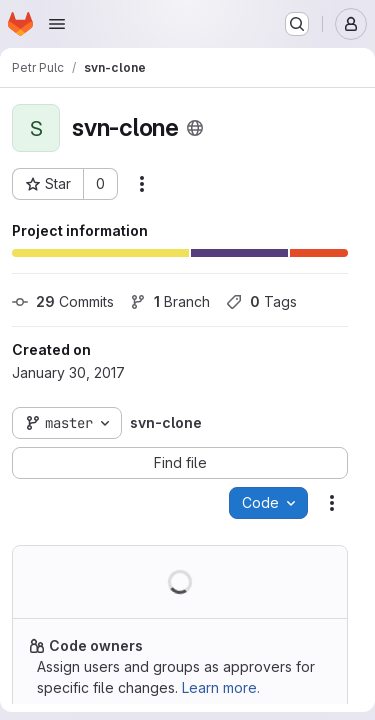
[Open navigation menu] (57, 24)
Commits (63, 301)
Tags (261, 301)
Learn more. (221, 687)
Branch (170, 301)
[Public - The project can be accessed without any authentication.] (195, 128)
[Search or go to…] (297, 24)
